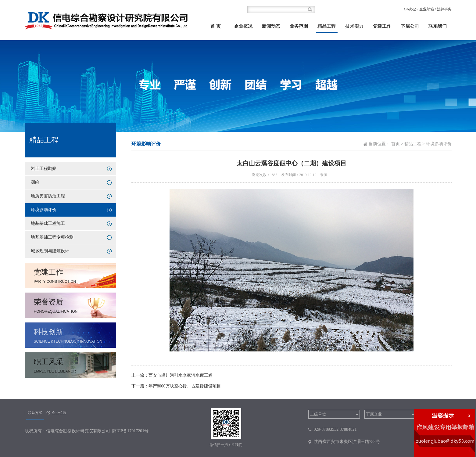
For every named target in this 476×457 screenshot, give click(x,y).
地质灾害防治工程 (48, 196)
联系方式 (35, 413)
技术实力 (354, 26)
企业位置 (59, 413)
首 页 (216, 26)
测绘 (35, 182)
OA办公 (410, 9)
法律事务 (444, 9)
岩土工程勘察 (44, 169)
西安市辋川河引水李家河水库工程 (181, 375)
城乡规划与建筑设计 (50, 251)
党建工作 (382, 26)
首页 (395, 144)
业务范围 (299, 26)
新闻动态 (271, 26)
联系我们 (438, 26)
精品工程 (327, 26)
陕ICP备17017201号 (131, 431)
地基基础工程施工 (48, 223)
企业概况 (243, 26)
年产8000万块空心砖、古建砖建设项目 (185, 386)
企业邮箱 (427, 9)
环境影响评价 (44, 210)
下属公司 (410, 26)
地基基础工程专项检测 (52, 237)
